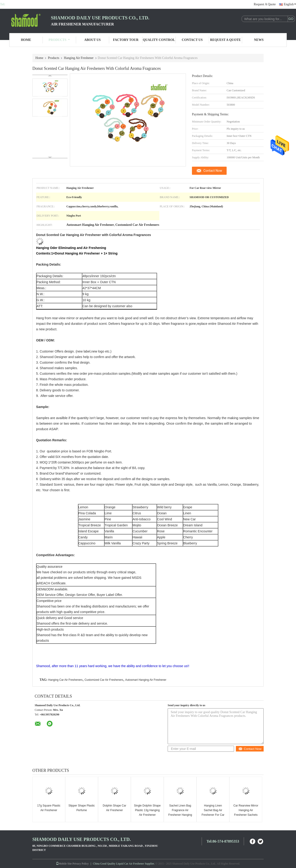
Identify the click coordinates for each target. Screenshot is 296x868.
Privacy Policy (80, 864)
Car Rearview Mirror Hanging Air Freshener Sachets (246, 810)
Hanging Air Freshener (79, 58)
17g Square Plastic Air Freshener (49, 808)
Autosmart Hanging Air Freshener (146, 680)
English (290, 4)
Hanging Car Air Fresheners (65, 680)
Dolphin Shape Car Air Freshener (114, 808)
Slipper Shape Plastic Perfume (82, 808)
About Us (92, 40)
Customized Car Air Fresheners (104, 680)
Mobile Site (64, 864)
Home (26, 40)
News (259, 40)
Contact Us (192, 40)
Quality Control (159, 40)
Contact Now (213, 171)
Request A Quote (265, 4)
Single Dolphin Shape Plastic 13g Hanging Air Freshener (147, 810)
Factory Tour (126, 40)
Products (59, 40)
